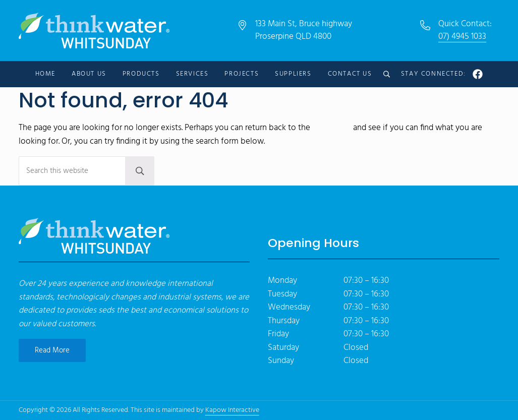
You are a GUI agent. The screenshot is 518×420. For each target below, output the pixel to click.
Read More (52, 350)
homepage (332, 128)
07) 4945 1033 (462, 37)
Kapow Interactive (232, 410)
